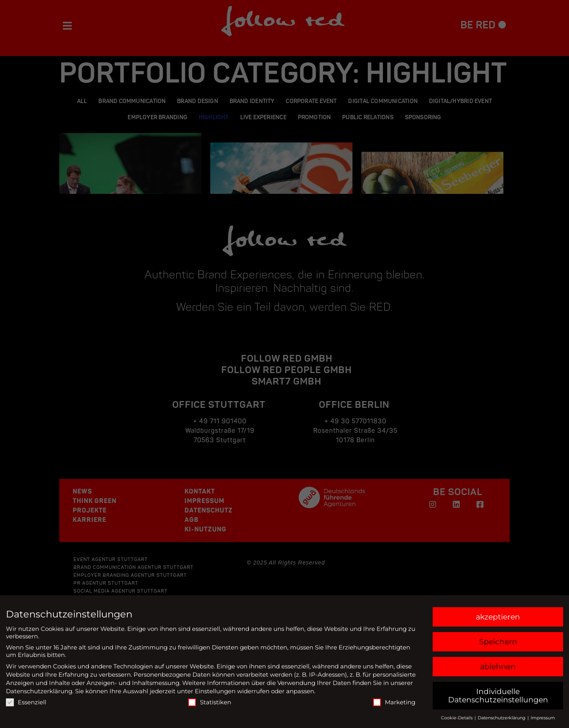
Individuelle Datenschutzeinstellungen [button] (498, 696)
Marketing (394, 702)
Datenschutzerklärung (39, 691)
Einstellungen (215, 691)
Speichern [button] (498, 642)
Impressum (543, 718)
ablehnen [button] (498, 667)
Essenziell (26, 702)
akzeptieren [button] (498, 617)
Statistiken (210, 702)
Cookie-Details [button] (457, 718)
